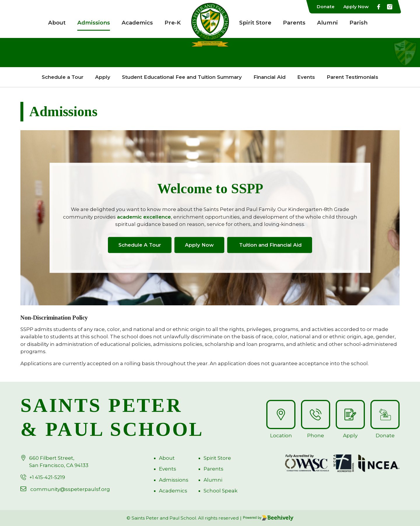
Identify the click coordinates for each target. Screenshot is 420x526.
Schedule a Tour (63, 77)
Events (306, 77)
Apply (103, 77)
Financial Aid (269, 77)
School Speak (220, 491)
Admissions (94, 23)
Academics (137, 23)
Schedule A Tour (140, 245)
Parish (358, 23)
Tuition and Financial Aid (270, 245)
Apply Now (356, 7)
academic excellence (144, 217)
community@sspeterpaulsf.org (70, 489)
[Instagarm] (390, 7)
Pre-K (173, 23)
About (57, 23)
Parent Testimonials (352, 77)
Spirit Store (255, 23)
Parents (294, 23)
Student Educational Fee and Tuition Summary (182, 77)
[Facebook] (379, 7)
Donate (326, 7)
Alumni (327, 23)
